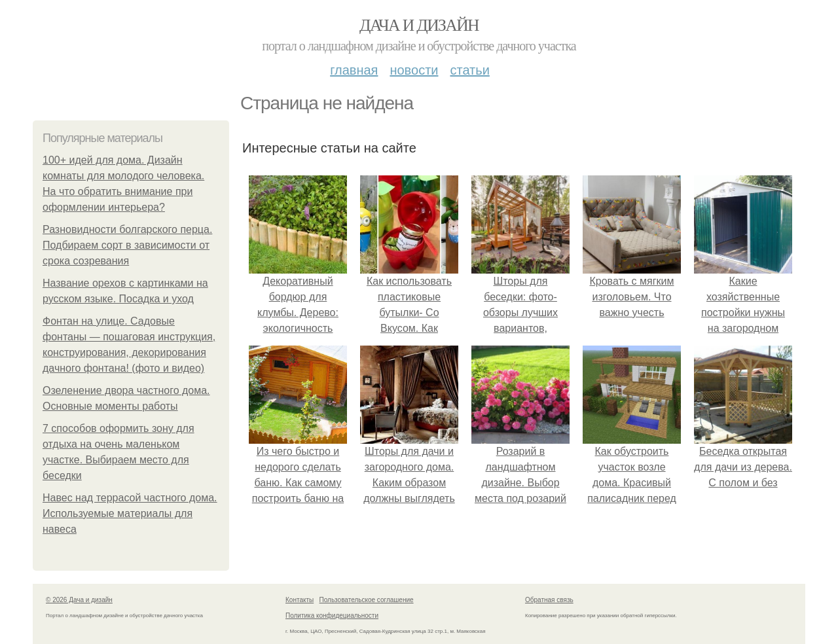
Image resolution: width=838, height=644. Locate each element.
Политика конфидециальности (332, 616)
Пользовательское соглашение (367, 600)
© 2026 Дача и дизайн (79, 600)
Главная (354, 70)
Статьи (469, 70)
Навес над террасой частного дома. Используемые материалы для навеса (130, 513)
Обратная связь (549, 600)
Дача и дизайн (419, 25)
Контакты (300, 600)
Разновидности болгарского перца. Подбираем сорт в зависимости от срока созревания (127, 245)
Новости (414, 70)
